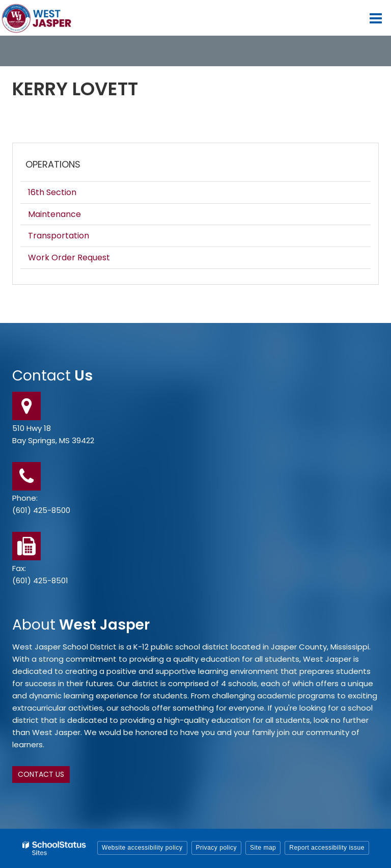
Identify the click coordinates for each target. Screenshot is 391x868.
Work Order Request (69, 257)
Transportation (59, 236)
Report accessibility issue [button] (327, 848)
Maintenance (54, 214)
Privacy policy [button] (216, 848)
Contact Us (41, 774)
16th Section (52, 192)
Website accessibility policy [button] (142, 848)
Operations (53, 164)
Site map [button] (263, 848)
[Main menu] (376, 18)
